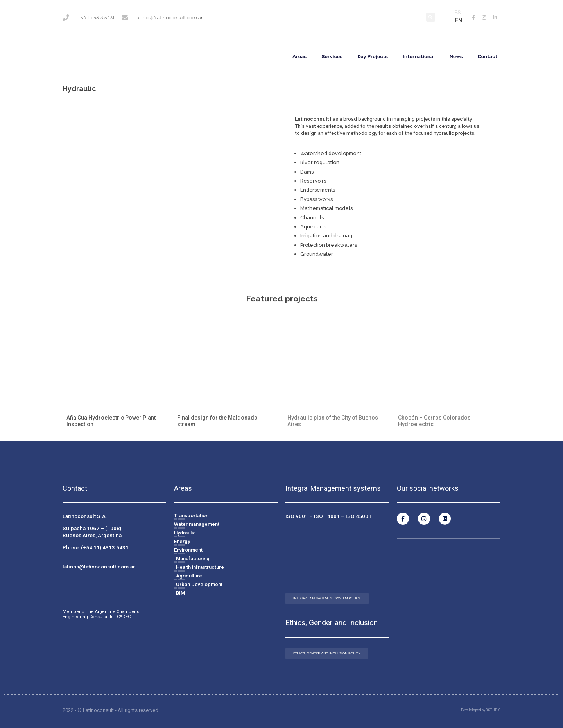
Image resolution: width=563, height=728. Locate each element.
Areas (299, 56)
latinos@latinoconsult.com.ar (99, 567)
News (456, 56)
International (419, 56)
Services (332, 56)
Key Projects (373, 56)
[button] (431, 17)
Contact (488, 56)
